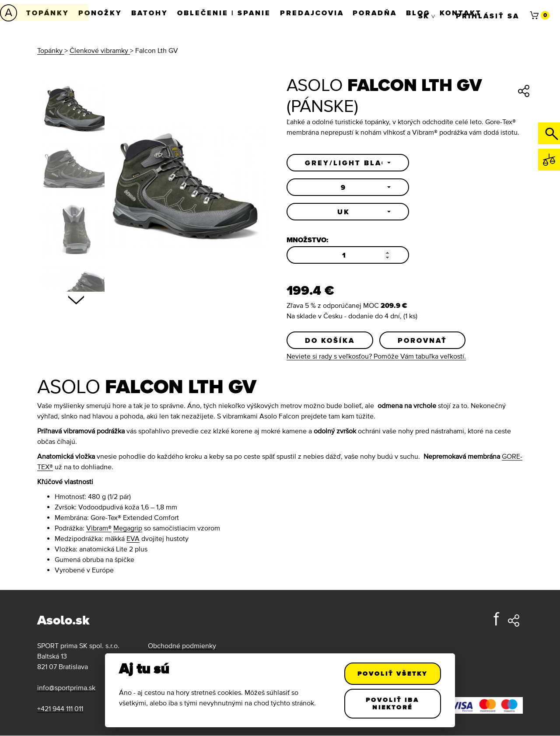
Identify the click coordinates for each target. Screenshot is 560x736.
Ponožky (102, 13)
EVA (133, 539)
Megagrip (128, 528)
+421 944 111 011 (60, 709)
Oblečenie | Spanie (229, 13)
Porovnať (422, 340)
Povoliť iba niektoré (393, 703)
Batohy (153, 13)
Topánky (49, 13)
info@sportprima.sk (66, 688)
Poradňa (383, 13)
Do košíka (330, 340)
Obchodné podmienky (182, 646)
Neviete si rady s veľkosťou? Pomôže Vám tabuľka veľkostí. (376, 356)
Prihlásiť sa (488, 13)
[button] (348, 163)
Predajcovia (318, 13)
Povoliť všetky (393, 673)
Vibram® (99, 528)
